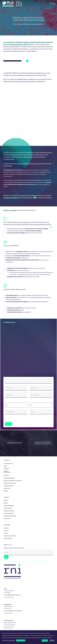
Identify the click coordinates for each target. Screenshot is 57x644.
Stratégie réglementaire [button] (9, 478)
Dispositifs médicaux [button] (9, 513)
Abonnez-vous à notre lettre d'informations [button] (14, 548)
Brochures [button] (6, 528)
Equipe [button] (5, 466)
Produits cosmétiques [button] (9, 511)
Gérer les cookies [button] (21, 640)
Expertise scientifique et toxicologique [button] (13, 480)
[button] (54, 4)
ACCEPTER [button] (45, 641)
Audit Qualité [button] (7, 488)
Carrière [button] (6, 471)
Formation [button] (6, 475)
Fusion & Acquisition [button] (9, 486)
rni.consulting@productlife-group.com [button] (13, 611)
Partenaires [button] (6, 468)
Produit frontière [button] (8, 508)
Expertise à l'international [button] (10, 483)
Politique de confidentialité (9, 640)
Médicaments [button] (7, 518)
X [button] (56, 632)
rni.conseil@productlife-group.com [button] (12, 595)
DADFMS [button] (6, 500)
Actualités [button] (6, 531)
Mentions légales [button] (8, 538)
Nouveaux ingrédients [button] (9, 506)
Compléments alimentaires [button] (10, 516)
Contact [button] (6, 533)
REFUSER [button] (52, 641)
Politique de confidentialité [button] (10, 536)
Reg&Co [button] (6, 491)
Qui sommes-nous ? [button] (8, 463)
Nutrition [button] (6, 503)
